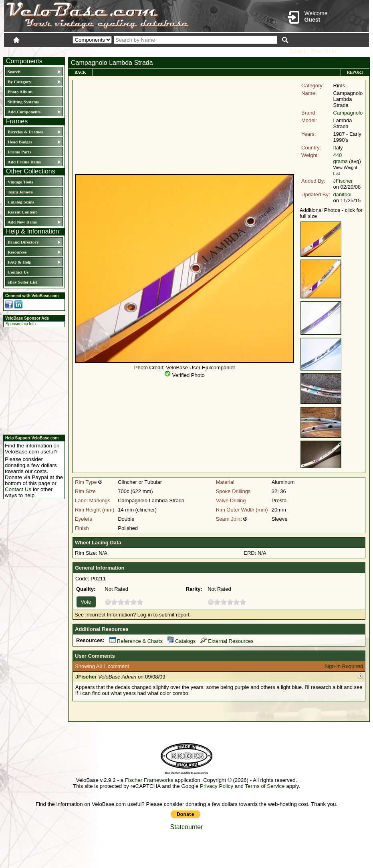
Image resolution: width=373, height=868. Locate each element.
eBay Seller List (22, 282)
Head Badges (20, 142)
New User (324, 51)
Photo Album (20, 92)
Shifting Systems (23, 102)
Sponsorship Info (21, 324)
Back (80, 72)
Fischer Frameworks (149, 780)
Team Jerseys (20, 192)
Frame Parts (19, 152)
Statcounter (187, 827)
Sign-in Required (344, 666)
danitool (343, 194)
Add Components (24, 112)
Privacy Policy (217, 786)
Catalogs (181, 641)
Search (14, 72)
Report (355, 72)
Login (298, 51)
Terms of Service (265, 786)
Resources (17, 252)
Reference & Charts (136, 641)
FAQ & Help (20, 262)
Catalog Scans (21, 202)
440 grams (341, 158)
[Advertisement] (32, 380)
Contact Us (18, 272)
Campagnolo (348, 113)
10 (140, 602)
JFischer (343, 181)
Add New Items (22, 222)
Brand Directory (23, 242)
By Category (19, 82)
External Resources (227, 641)
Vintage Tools (20, 182)
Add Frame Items (24, 162)
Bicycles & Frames (26, 132)
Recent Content (22, 212)
